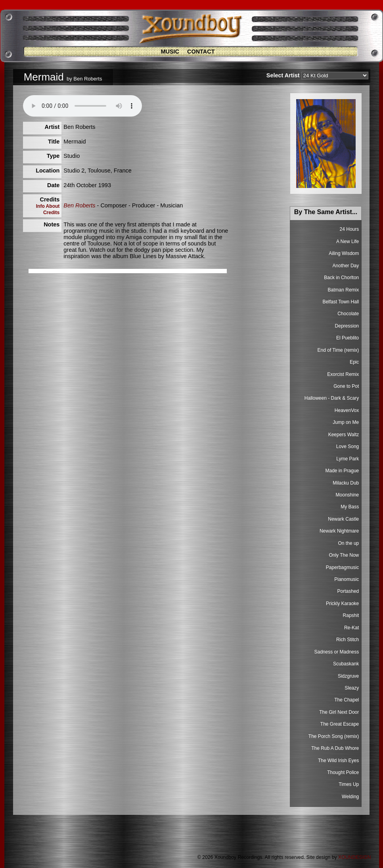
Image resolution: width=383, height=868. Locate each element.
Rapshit (351, 615)
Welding (350, 797)
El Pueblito (348, 338)
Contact (201, 52)
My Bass (350, 507)
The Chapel (347, 700)
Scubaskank (346, 664)
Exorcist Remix (343, 374)
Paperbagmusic (342, 567)
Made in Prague (342, 471)
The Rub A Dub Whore (335, 748)
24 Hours (349, 229)
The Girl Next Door (339, 712)
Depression (347, 326)
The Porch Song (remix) (334, 736)
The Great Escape (340, 724)
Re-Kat (351, 628)
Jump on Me (346, 422)
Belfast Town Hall (341, 302)
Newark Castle (343, 519)
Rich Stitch (348, 640)
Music (170, 52)
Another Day (346, 266)
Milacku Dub (346, 483)
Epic (354, 362)
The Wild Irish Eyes (338, 761)
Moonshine (348, 495)
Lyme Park (348, 459)
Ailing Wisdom (344, 253)
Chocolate (348, 314)
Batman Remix (344, 290)
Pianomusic (347, 579)
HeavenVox (347, 410)
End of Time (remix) (338, 350)
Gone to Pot (346, 386)
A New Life (348, 241)
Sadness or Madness (337, 652)
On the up (349, 543)
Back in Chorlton (341, 278)
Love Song (348, 446)
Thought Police (343, 772)
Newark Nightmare (339, 531)
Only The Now (344, 555)
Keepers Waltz (344, 435)
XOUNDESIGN (354, 857)
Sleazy (352, 688)
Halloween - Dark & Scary (332, 398)
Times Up (349, 784)
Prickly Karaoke (342, 604)
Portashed (348, 591)
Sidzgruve (348, 676)
